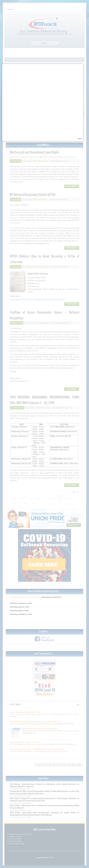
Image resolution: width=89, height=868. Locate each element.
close (82, 457)
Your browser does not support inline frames (45, 453)
